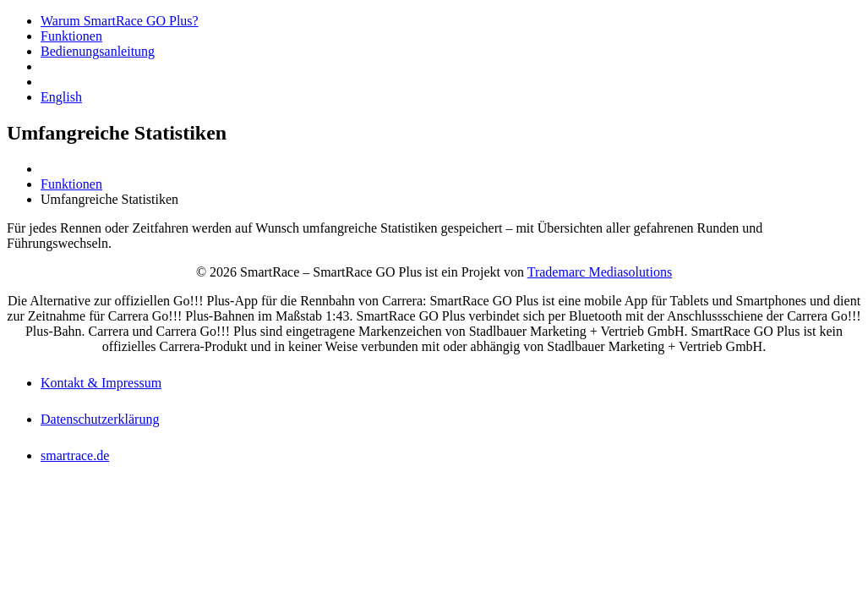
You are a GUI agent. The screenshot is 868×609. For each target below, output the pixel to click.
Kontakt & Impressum (101, 383)
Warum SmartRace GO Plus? (120, 21)
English (61, 97)
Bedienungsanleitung (98, 51)
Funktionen (71, 36)
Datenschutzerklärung (100, 419)
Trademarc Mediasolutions (600, 272)
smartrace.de (75, 455)
